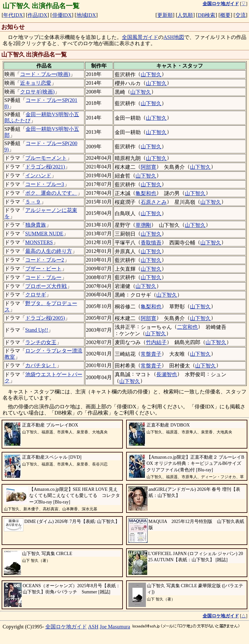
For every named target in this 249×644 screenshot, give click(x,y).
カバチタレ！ (41, 365)
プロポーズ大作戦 (46, 286)
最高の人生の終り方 (49, 251)
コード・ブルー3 (45, 184)
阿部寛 (148, 167)
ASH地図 (174, 37)
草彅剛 (143, 225)
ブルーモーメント (46, 158)
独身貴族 (36, 225)
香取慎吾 (151, 243)
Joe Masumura (115, 627)
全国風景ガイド (140, 37)
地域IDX (86, 15)
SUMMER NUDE (44, 234)
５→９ (33, 202)
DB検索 (207, 15)
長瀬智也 (167, 374)
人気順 (185, 15)
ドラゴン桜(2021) (45, 167)
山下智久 (151, 74)
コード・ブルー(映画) (45, 74)
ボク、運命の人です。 (51, 193)
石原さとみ (154, 202)
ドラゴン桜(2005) (45, 318)
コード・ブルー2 (45, 260)
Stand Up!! (37, 330)
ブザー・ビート (43, 269)
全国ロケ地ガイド (66, 627)
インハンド (38, 175)
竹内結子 (156, 342)
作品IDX (37, 15)
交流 (241, 15)
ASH (93, 627)
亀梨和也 (146, 193)
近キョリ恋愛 (36, 83)
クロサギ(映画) (37, 92)
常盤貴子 (151, 354)
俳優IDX (62, 15)
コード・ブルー (43, 277)
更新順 (165, 15)
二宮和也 (187, 327)
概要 (225, 15)
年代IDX (13, 15)
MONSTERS (39, 242)
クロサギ (36, 295)
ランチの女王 (41, 342)
